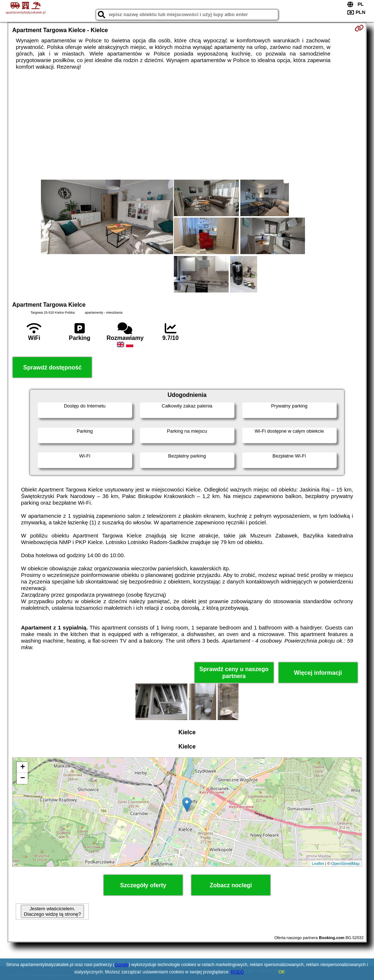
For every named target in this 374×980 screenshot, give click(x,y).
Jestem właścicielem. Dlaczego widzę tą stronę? (52, 911)
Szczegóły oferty (143, 885)
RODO (237, 972)
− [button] (22, 778)
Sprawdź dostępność (52, 367)
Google (122, 965)
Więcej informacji (318, 673)
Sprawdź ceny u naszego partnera (234, 673)
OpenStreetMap (346, 864)
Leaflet (318, 864)
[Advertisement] (187, 125)
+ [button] (22, 767)
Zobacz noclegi (231, 885)
